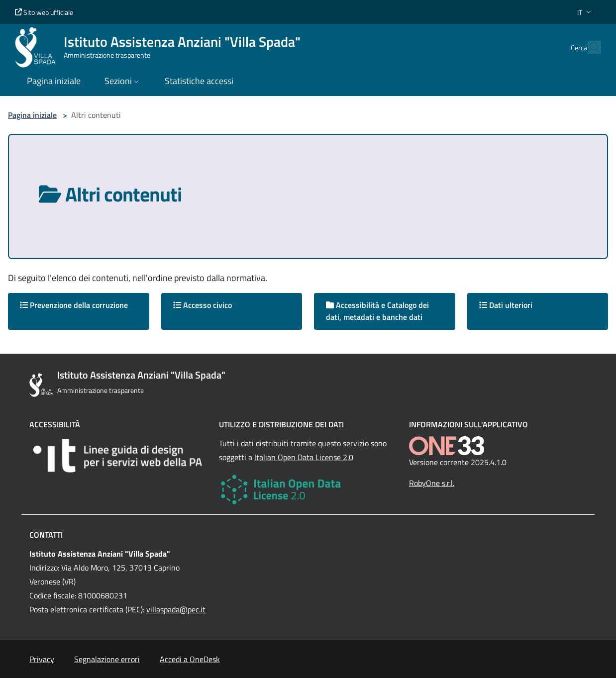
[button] (585, 12)
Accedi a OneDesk (190, 659)
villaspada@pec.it (176, 609)
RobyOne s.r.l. (432, 483)
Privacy (42, 659)
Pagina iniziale (32, 115)
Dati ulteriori (506, 305)
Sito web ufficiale (44, 12)
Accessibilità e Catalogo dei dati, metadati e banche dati (377, 311)
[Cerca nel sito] (589, 47)
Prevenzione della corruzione (74, 305)
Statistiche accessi (199, 81)
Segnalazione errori (107, 659)
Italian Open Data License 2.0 (304, 457)
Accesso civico (203, 305)
